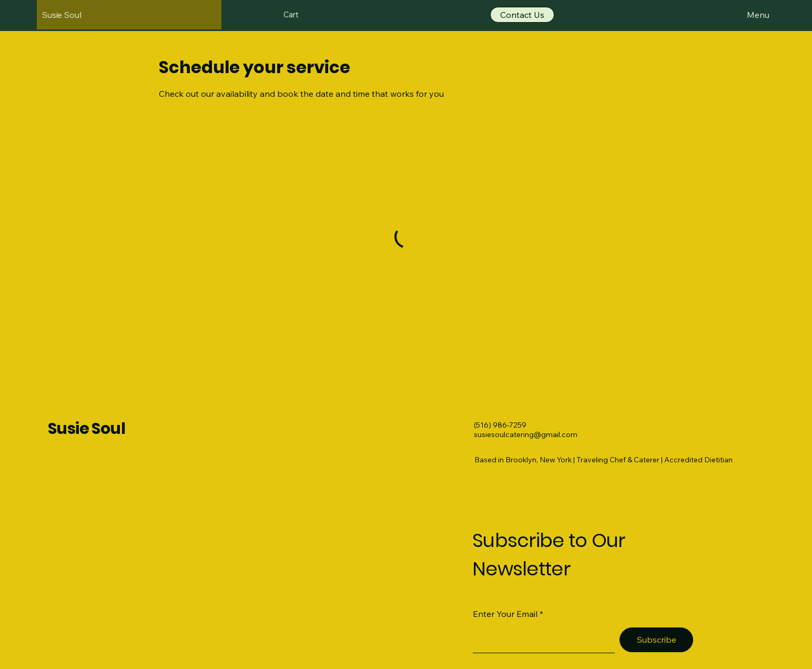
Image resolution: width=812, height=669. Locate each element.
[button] (297, 15)
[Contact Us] (522, 15)
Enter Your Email (505, 614)
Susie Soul (87, 429)
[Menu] (747, 15)
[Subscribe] (656, 640)
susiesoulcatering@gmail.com (526, 434)
